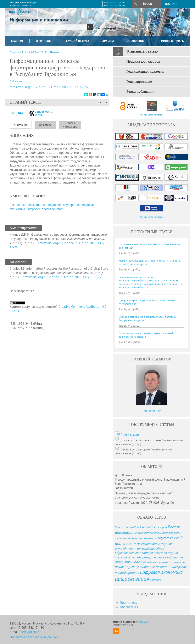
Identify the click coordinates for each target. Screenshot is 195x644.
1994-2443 (113, 3)
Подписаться (129, 607)
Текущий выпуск (77, 41)
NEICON (144, 622)
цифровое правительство (45, 209)
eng (167, 4)
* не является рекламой (152, 115)
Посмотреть (128, 603)
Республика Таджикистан (27, 205)
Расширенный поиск (111, 28)
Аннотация (21, 125)
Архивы (108, 41)
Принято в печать (171, 41)
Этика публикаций (141, 92)
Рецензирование (139, 82)
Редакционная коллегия (145, 72)
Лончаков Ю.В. (152, 411)
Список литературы (70, 125)
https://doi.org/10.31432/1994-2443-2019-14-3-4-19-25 (62, 277)
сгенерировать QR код (38, 113)
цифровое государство (63, 205)
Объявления (136, 41)
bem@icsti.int (31, 632)
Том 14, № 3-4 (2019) (35, 52)
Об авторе (45, 125)
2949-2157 (113, 6)
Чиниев (55, 52)
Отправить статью (142, 52)
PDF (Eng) (16, 113)
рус (175, 4)
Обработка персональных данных (34, 637)
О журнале (44, 41)
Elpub (130, 625)
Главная (17, 41)
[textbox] (48, 27)
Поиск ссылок (130, 435)
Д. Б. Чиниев (16, 81)
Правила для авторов (143, 62)
